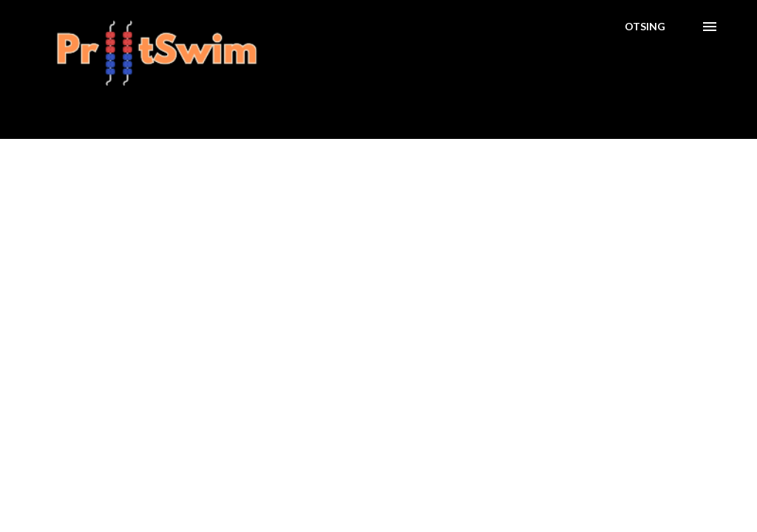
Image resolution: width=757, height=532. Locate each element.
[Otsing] (645, 27)
